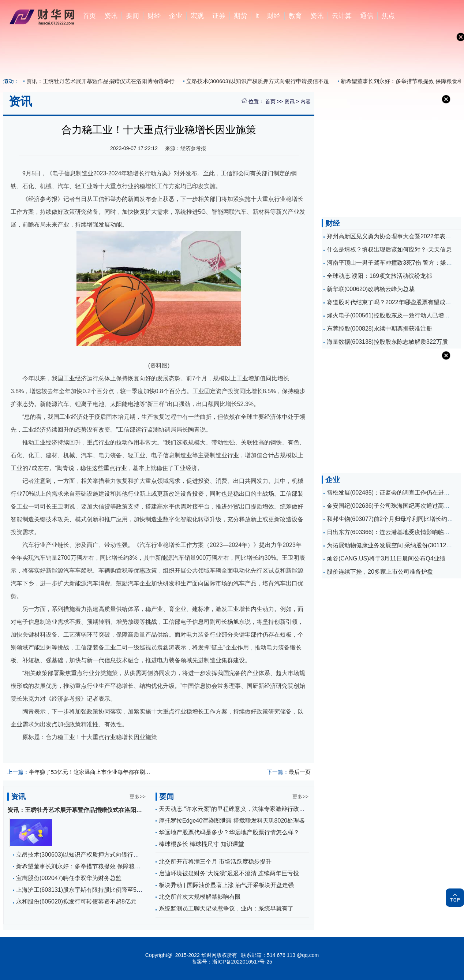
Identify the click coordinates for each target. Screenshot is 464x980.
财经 (154, 16)
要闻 (132, 16)
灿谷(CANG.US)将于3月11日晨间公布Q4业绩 (386, 558)
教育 (295, 16)
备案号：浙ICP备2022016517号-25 (232, 962)
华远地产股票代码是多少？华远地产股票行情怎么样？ (229, 832)
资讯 (111, 16)
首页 (89, 16)
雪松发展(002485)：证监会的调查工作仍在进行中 (391, 493)
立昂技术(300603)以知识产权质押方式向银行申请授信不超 (258, 81)
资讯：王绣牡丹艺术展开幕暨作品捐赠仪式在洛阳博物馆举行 (100, 81)
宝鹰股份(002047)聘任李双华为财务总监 (69, 878)
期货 (240, 16)
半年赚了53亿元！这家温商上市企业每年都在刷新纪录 (80, 772)
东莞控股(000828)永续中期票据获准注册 (379, 329)
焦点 (388, 16)
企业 (176, 16)
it (257, 16)
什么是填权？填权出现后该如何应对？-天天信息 (389, 249)
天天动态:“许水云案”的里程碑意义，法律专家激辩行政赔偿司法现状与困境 (255, 809)
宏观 (197, 16)
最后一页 (289, 772)
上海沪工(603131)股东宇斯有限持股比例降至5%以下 (85, 890)
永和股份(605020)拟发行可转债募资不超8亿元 (76, 901)
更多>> (138, 797)
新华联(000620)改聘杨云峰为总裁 (371, 289)
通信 (367, 16)
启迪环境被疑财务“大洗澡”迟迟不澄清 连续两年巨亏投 (229, 873)
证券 (219, 16)
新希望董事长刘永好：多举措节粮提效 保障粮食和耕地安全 (93, 866)
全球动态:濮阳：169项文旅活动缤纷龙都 (379, 276)
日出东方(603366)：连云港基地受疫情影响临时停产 (394, 532)
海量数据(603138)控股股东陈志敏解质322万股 (387, 342)
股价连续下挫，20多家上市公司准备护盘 (380, 572)
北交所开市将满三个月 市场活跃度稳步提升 (215, 862)
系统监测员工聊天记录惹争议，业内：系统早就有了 (226, 908)
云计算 (342, 16)
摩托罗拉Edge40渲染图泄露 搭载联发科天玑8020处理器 (232, 821)
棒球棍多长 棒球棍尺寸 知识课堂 (201, 844)
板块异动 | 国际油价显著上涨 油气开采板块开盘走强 (227, 885)
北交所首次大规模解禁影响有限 (200, 897)
